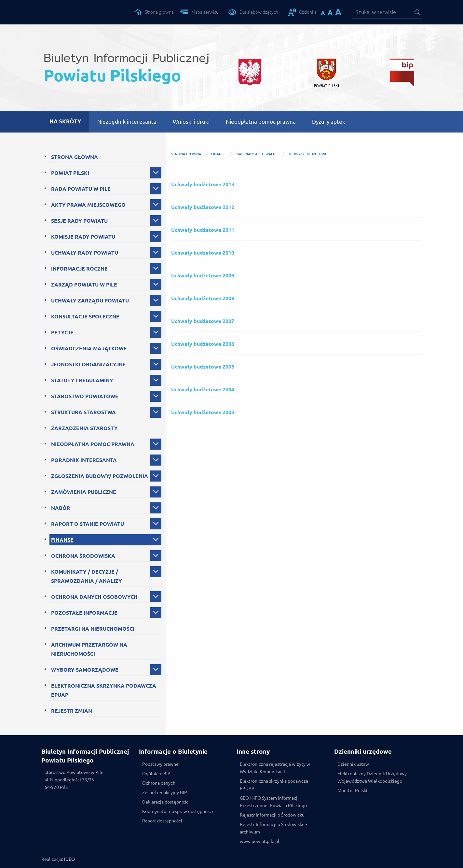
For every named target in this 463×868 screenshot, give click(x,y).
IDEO (69, 859)
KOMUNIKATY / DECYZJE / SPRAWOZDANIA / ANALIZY (87, 576)
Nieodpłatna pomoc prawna (261, 122)
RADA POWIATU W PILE (81, 189)
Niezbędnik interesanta (127, 122)
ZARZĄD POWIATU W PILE (84, 285)
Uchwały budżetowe (307, 154)
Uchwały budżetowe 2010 (203, 253)
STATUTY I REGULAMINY (82, 380)
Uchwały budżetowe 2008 (203, 298)
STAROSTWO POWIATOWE (85, 396)
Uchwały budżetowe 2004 (203, 389)
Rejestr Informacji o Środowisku (272, 815)
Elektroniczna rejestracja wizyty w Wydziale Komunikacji (275, 768)
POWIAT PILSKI (70, 173)
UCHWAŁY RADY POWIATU (85, 253)
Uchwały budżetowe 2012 (203, 207)
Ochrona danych (159, 783)
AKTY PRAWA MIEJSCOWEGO (88, 205)
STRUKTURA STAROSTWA (83, 412)
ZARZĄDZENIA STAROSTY (84, 428)
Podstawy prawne (160, 764)
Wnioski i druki (191, 122)
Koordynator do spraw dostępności (178, 811)
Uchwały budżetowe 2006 (203, 344)
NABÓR (61, 508)
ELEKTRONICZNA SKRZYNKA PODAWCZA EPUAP (104, 690)
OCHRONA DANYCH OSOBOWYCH (94, 597)
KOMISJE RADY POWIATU (83, 237)
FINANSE (62, 540)
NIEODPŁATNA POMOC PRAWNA (93, 444)
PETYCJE (62, 332)
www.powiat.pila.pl (259, 841)
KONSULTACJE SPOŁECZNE (85, 316)
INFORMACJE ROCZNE (79, 269)
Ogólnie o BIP (156, 774)
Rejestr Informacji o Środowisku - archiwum (273, 828)
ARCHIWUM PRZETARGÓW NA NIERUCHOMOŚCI (89, 649)
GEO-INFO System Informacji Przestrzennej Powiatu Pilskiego (273, 802)
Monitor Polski (352, 791)
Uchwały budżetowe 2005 (203, 367)
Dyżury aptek (329, 122)
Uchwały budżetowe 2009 (203, 275)
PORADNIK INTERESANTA (84, 460)
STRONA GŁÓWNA (75, 157)
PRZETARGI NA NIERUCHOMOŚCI (93, 629)
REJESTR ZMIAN (72, 711)
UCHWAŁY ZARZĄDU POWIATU (90, 301)
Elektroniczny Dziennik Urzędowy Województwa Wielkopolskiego (372, 777)
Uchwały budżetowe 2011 (203, 230)
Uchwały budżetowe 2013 (203, 184)
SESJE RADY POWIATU (79, 221)
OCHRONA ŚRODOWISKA (83, 556)
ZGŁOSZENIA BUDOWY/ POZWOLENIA (100, 476)
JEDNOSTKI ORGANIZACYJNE (89, 364)
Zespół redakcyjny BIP (165, 792)
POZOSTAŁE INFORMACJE (84, 613)
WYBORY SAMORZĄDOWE (85, 670)
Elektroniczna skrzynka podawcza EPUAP (274, 785)
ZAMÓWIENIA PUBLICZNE (84, 492)
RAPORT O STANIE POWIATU (88, 524)
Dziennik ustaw (353, 764)
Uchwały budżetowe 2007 (203, 321)
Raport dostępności (162, 821)
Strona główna (186, 154)
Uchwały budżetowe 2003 (203, 412)
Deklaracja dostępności (166, 802)
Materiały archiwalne (257, 154)
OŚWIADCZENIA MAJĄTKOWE (89, 348)
